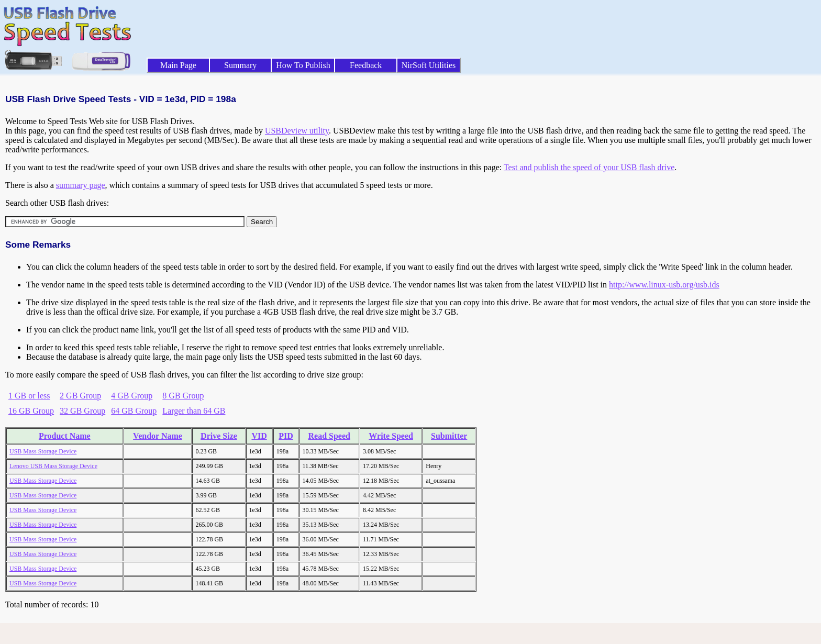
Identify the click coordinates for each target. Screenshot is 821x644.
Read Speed (329, 436)
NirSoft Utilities (429, 65)
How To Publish (303, 65)
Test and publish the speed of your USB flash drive (589, 167)
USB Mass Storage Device (43, 451)
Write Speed (391, 436)
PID (286, 436)
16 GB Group (31, 411)
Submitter (449, 436)
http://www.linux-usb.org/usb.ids (664, 285)
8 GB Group (183, 396)
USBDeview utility (297, 131)
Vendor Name (158, 436)
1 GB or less (29, 396)
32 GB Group (82, 411)
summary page (81, 185)
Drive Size (219, 436)
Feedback (366, 65)
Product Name (65, 436)
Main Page (178, 65)
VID (259, 436)
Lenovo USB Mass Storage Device (53, 466)
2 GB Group (80, 396)
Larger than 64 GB (194, 411)
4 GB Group (132, 396)
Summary (240, 65)
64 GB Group (134, 411)
